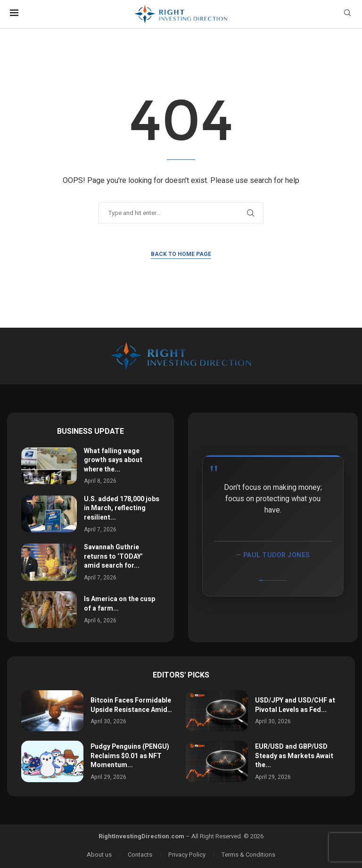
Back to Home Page (181, 254)
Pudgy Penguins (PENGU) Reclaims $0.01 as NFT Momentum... (130, 756)
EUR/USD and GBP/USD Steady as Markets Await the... (294, 756)
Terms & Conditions (248, 855)
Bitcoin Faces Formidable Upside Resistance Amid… (131, 705)
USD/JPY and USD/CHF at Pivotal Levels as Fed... (295, 705)
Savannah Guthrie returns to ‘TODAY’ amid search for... (113, 556)
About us (99, 855)
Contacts (140, 855)
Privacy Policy (187, 855)
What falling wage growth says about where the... (113, 460)
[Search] (347, 14)
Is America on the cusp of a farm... (119, 604)
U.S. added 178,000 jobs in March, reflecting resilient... (122, 508)
